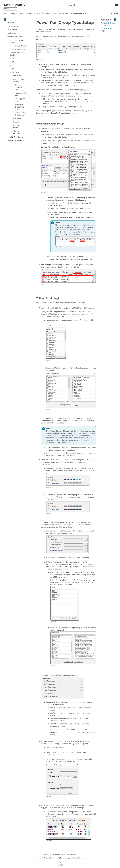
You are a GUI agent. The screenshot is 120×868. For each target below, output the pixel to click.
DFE (13, 62)
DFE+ (14, 65)
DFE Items (17, 119)
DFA (13, 59)
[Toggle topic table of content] (115, 19)
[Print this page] (117, 13)
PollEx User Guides (16, 13)
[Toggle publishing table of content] (5, 19)
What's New (13, 26)
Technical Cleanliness (16, 132)
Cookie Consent (78, 858)
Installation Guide (18, 140)
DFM (13, 69)
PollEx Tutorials (14, 33)
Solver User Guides (17, 49)
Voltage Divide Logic (107, 30)
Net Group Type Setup (21, 94)
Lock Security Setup (18, 127)
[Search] (110, 5)
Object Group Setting (59, 13)
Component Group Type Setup (19, 87)
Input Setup (18, 76)
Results (16, 122)
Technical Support (66, 858)
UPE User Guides (17, 137)
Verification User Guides (33, 13)
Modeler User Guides (18, 46)
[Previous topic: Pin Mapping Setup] (112, 14)
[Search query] (90, 5)
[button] (7, 23)
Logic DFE (47, 13)
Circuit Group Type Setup (20, 114)
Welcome (12, 23)
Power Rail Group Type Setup (79, 13)
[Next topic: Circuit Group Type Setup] (114, 14)
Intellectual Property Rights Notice (48, 858)
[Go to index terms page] (114, 6)
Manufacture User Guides (17, 41)
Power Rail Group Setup (108, 24)
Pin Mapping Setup (20, 100)
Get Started (13, 30)
